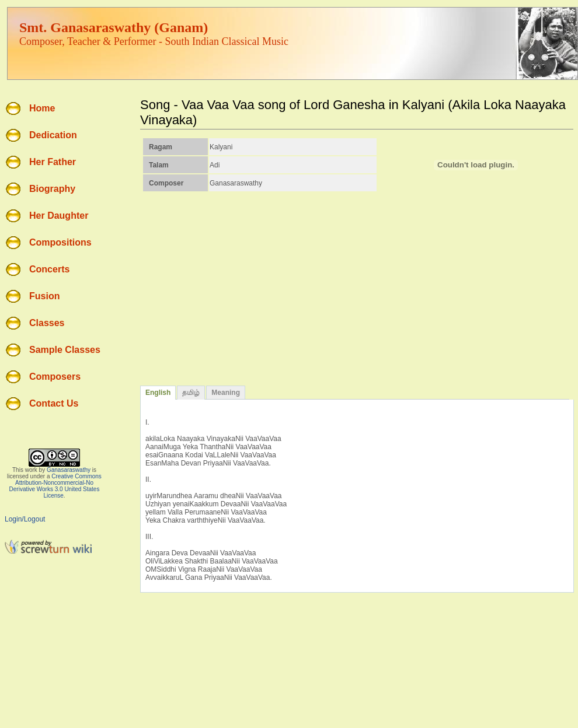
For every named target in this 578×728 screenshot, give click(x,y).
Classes (47, 323)
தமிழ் (191, 393)
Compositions (60, 242)
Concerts (49, 269)
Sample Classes (65, 350)
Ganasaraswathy (69, 470)
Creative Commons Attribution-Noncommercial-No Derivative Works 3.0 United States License (55, 486)
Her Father (53, 162)
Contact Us (54, 403)
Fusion (44, 296)
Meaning (226, 393)
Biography (52, 189)
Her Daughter (59, 216)
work (31, 470)
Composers (55, 377)
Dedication (53, 135)
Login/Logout (25, 519)
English (158, 393)
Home (42, 108)
